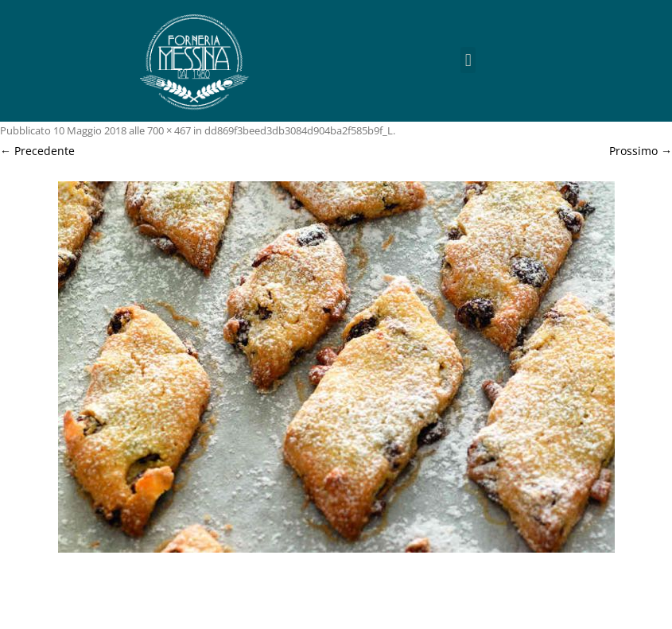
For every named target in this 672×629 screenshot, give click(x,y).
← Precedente (37, 151)
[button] (468, 60)
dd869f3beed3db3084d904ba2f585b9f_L (299, 130)
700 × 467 (169, 130)
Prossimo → (641, 151)
